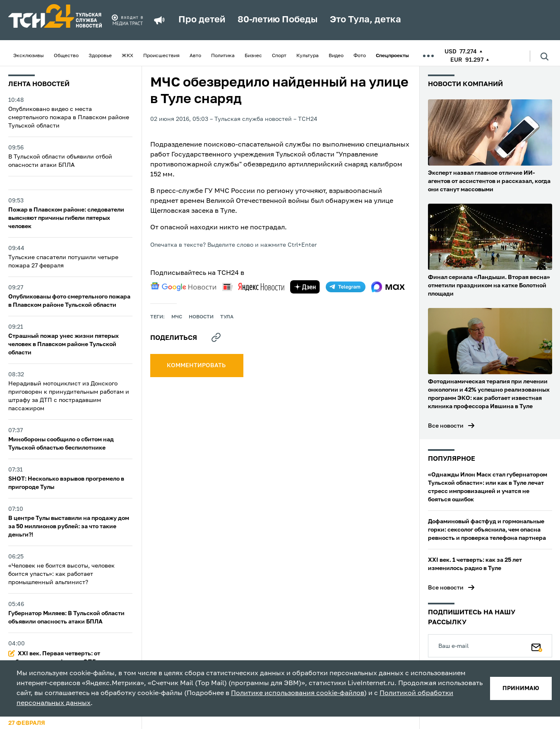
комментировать (197, 366)
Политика (223, 56)
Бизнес (253, 56)
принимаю (521, 688)
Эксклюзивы (29, 56)
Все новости (446, 426)
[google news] (183, 287)
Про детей (202, 20)
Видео (336, 56)
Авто (195, 56)
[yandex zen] (305, 287)
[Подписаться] (537, 646)
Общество (66, 56)
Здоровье (100, 56)
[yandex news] (253, 287)
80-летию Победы (278, 20)
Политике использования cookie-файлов (298, 693)
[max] (388, 287)
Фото (360, 56)
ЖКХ (127, 56)
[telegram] (346, 287)
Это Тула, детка (365, 20)
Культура (308, 56)
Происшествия (161, 56)
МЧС (177, 317)
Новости (201, 317)
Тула (227, 317)
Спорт (279, 56)
